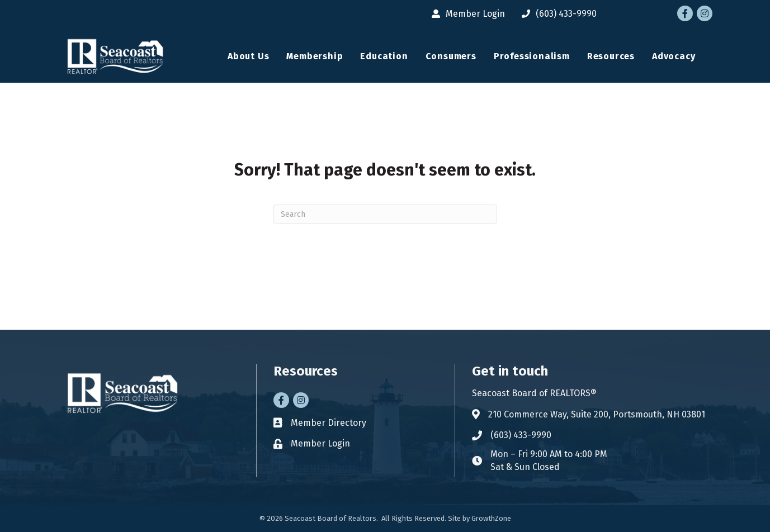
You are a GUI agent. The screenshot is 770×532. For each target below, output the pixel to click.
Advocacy (674, 56)
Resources (611, 56)
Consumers (451, 56)
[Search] (385, 214)
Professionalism (532, 56)
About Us (248, 56)
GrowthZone (491, 518)
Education (384, 56)
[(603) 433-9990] (556, 14)
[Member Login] (466, 14)
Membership (315, 56)
